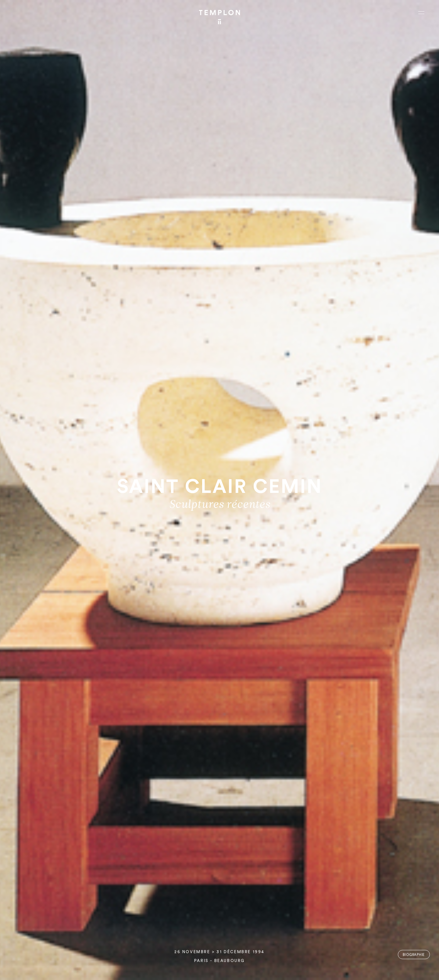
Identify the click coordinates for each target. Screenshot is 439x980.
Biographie (414, 955)
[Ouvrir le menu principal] (421, 13)
